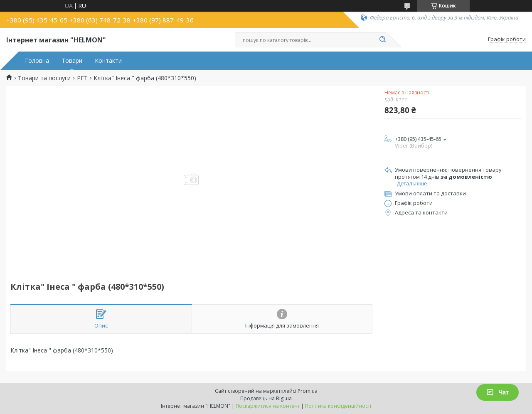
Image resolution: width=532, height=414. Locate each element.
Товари (72, 61)
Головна (37, 61)
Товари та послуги (44, 78)
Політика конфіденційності (338, 406)
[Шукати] (382, 40)
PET (82, 78)
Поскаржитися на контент (268, 406)
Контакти (108, 61)
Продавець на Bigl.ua (266, 398)
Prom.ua (308, 391)
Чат (498, 392)
